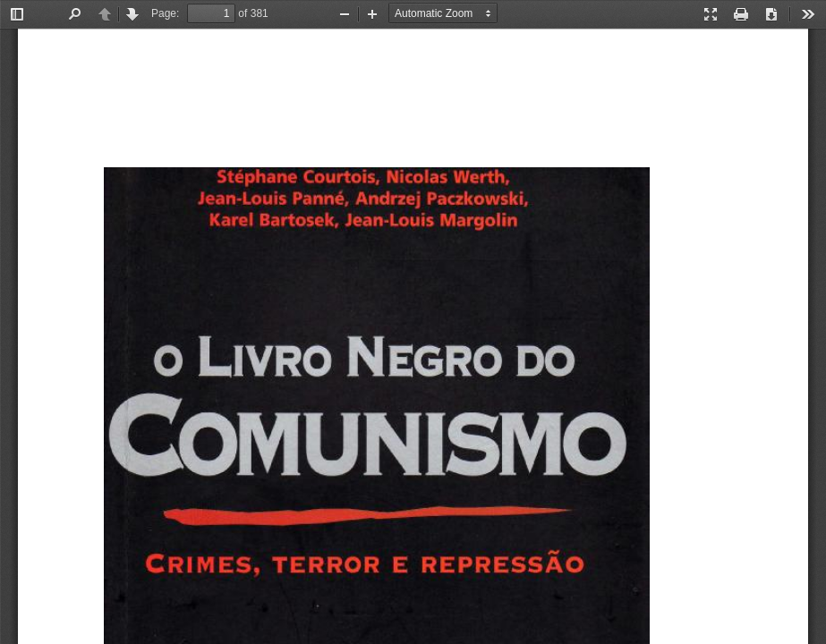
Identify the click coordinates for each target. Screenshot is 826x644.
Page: (165, 13)
